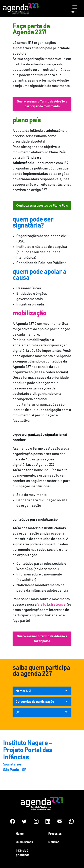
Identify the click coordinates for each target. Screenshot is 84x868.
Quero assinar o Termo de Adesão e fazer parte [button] (42, 639)
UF (17, 712)
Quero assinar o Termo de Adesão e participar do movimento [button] (42, 104)
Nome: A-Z (23, 691)
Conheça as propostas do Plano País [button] (42, 206)
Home (20, 834)
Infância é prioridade (23, 853)
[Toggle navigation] (75, 7)
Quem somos (24, 842)
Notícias (54, 842)
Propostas (55, 834)
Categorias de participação (35, 702)
